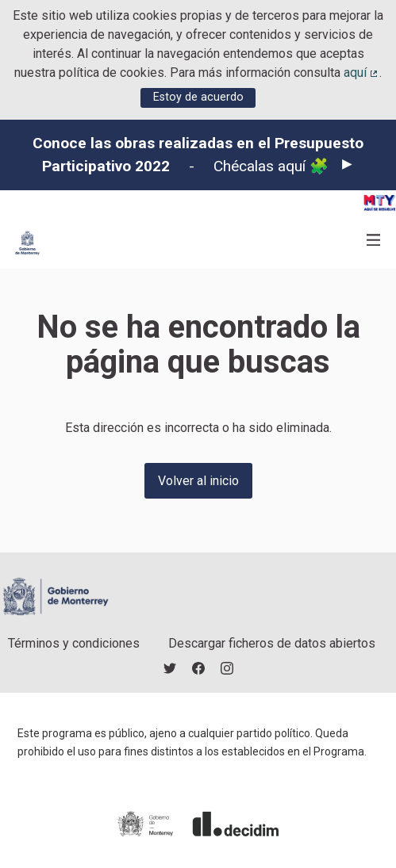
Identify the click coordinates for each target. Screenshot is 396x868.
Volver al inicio (198, 481)
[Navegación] (374, 241)
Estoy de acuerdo (198, 97)
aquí (362, 73)
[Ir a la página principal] (27, 243)
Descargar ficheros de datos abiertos (272, 643)
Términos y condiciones (74, 643)
